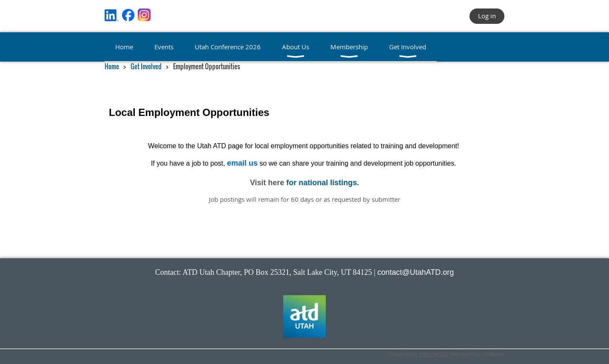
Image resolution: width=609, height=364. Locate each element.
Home (112, 66)
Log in (487, 16)
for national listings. (323, 183)
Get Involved (146, 66)
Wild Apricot (434, 354)
